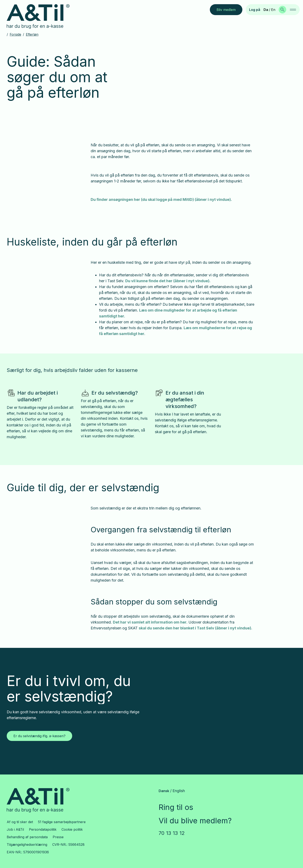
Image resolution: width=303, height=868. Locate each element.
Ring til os (176, 807)
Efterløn (32, 34)
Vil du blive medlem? (195, 821)
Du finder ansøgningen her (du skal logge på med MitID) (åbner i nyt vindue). (161, 199)
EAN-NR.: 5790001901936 (28, 852)
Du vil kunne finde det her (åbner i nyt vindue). (168, 281)
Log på (255, 10)
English (179, 791)
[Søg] (282, 10)
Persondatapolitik (43, 829)
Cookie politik (72, 829)
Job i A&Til (15, 829)
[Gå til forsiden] (41, 17)
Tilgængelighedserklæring (27, 845)
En (273, 10)
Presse (58, 837)
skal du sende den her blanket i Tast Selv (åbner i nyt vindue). (195, 628)
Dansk (164, 791)
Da (266, 10)
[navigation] (293, 10)
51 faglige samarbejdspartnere (62, 822)
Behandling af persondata (27, 837)
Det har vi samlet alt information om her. (150, 622)
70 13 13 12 (172, 833)
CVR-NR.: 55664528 (68, 845)
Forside (15, 34)
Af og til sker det (20, 822)
